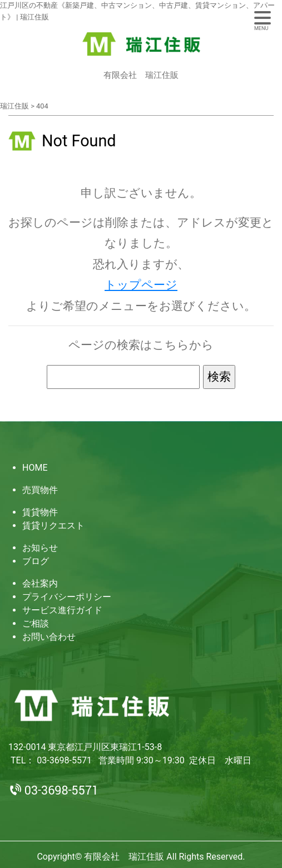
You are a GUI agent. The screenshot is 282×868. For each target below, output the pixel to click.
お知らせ (40, 548)
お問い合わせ (49, 637)
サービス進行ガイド (62, 610)
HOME (35, 468)
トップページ (141, 285)
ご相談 (36, 623)
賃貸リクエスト (53, 526)
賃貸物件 (40, 512)
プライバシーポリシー (67, 597)
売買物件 (40, 490)
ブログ (36, 561)
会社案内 (40, 583)
